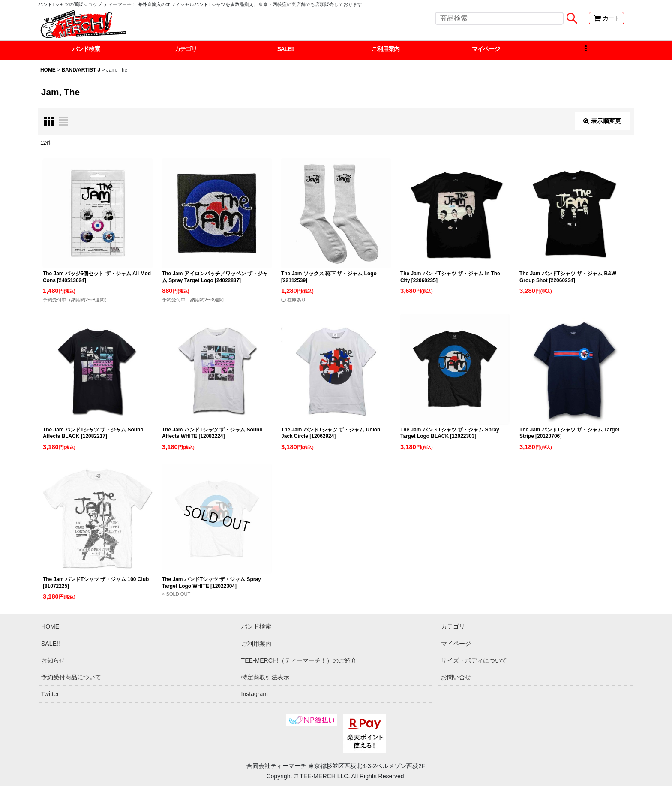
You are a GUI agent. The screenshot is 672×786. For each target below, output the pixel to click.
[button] (586, 50)
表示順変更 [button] (602, 121)
